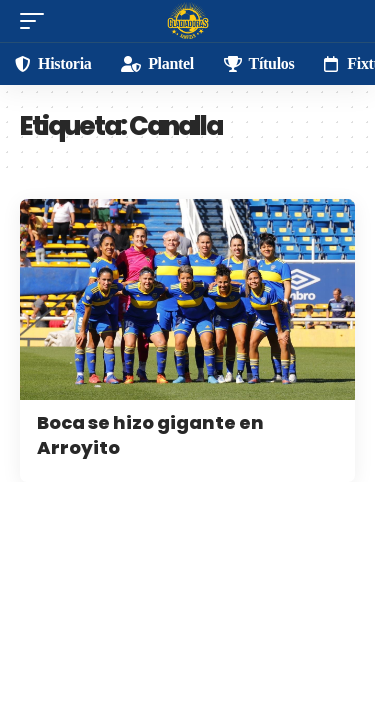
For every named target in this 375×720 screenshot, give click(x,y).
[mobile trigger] (37, 21)
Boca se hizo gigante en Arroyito (150, 435)
